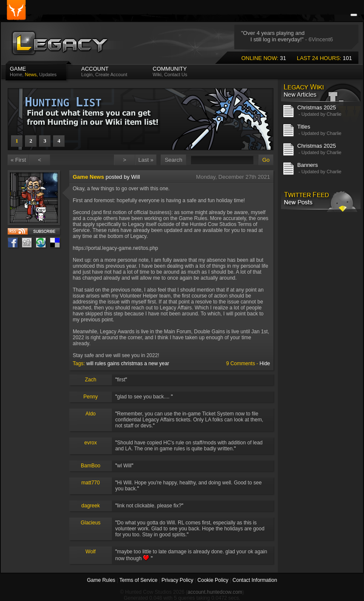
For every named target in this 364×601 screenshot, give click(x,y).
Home (16, 74)
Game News (88, 177)
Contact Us (176, 74)
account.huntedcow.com (215, 592)
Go (266, 160)
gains (113, 363)
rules (100, 363)
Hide (265, 363)
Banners (307, 165)
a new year (157, 363)
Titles (304, 127)
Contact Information (255, 580)
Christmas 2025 (317, 107)
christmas (132, 363)
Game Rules (101, 580)
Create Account (111, 74)
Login (87, 74)
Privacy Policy (178, 580)
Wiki (157, 74)
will (90, 363)
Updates (48, 74)
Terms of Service (138, 580)
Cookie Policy (213, 580)
